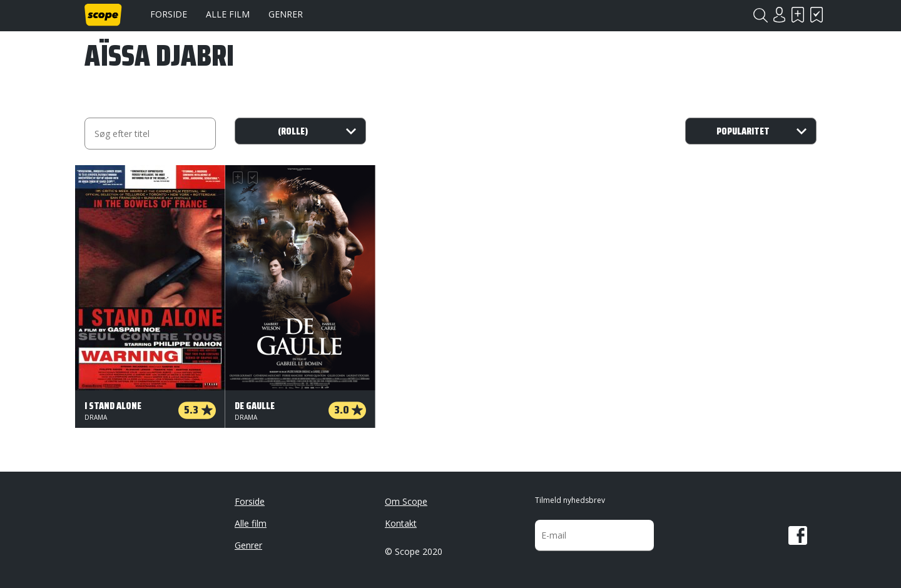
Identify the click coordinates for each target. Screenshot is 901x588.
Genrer (286, 14)
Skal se (798, 15)
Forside (169, 14)
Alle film (228, 14)
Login (779, 15)
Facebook (798, 535)
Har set (817, 15)
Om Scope (406, 501)
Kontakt (401, 523)
